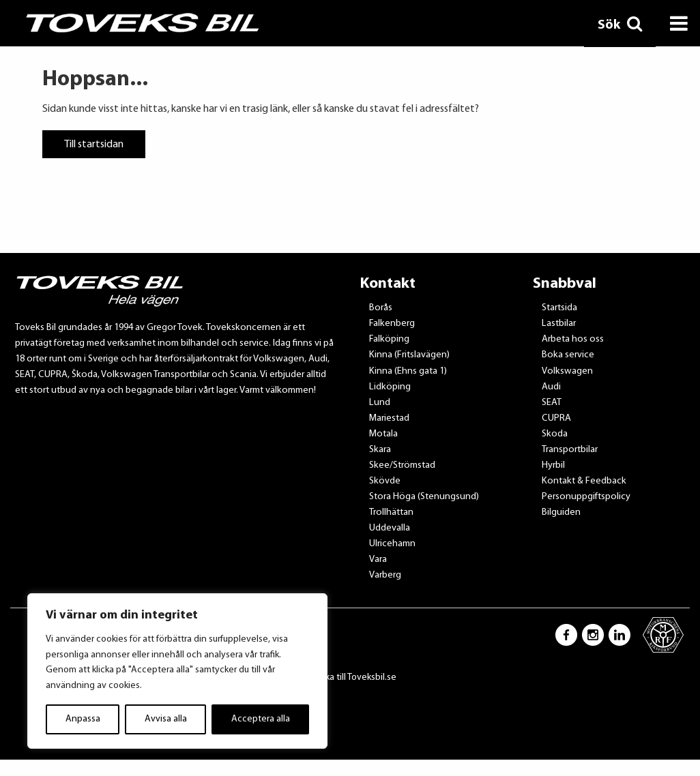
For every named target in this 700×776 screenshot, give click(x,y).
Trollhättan (391, 512)
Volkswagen (567, 371)
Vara (378, 559)
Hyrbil (553, 465)
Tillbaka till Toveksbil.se (350, 677)
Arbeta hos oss (573, 339)
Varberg (385, 575)
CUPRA (556, 418)
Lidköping (390, 387)
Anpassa (83, 719)
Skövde (385, 481)
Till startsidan (94, 144)
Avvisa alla (166, 719)
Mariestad (389, 418)
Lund (380, 403)
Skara (380, 450)
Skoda (555, 434)
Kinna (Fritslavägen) (409, 355)
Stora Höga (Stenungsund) (424, 497)
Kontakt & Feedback (584, 481)
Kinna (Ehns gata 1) (408, 371)
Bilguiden (561, 512)
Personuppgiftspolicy (586, 497)
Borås (381, 308)
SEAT (552, 403)
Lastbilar (559, 324)
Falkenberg (392, 324)
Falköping (389, 339)
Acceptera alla (261, 719)
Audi (551, 387)
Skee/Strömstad (402, 465)
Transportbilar (570, 450)
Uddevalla (390, 528)
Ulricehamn (392, 544)
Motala (383, 434)
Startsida (559, 308)
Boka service (568, 355)
